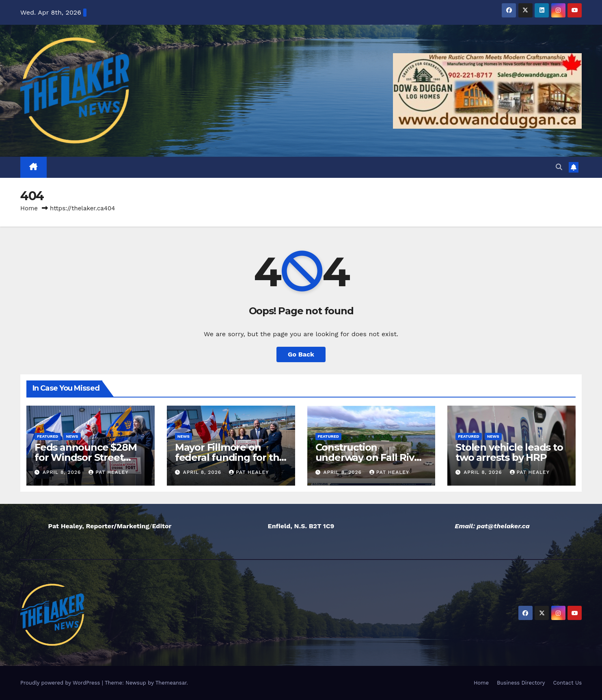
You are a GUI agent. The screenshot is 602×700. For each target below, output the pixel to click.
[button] (559, 167)
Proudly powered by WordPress (61, 683)
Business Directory (521, 683)
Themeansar (171, 683)
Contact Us (567, 683)
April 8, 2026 (63, 472)
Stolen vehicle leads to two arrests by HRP (509, 452)
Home (29, 208)
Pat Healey (108, 472)
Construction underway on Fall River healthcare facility (370, 457)
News (72, 436)
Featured (47, 436)
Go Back (301, 354)
